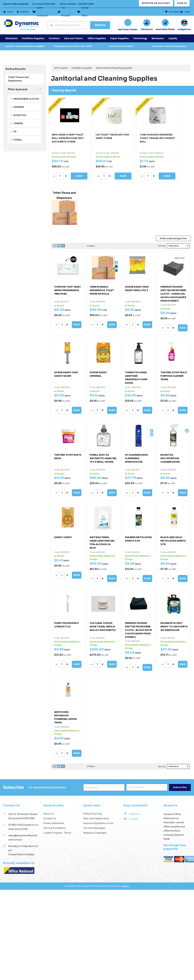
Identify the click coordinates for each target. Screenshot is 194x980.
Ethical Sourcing (92, 814)
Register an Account (156, 3)
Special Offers (83, 12)
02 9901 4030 (16, 825)
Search (100, 25)
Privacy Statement (54, 823)
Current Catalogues (94, 828)
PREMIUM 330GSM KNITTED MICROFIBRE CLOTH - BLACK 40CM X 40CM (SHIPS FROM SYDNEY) (138, 630)
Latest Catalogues (40, 12)
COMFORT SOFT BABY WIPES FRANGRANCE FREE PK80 (68, 290)
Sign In (182, 3)
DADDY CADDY (63, 537)
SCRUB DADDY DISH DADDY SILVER (66, 374)
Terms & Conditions (54, 828)
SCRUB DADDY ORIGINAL (98, 374)
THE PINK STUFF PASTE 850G (68, 457)
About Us (49, 814)
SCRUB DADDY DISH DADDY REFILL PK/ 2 (137, 289)
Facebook (132, 814)
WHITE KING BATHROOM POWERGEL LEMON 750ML (65, 717)
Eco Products (64, 12)
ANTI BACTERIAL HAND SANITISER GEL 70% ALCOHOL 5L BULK (102, 543)
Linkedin (131, 819)
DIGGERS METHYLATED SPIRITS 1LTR (138, 539)
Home (8, 12)
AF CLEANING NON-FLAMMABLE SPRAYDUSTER (137, 458)
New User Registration (96, 818)
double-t (125, 886)
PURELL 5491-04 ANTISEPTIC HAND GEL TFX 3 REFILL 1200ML (103, 458)
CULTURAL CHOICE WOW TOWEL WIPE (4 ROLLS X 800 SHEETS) (103, 627)
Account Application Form (98, 823)
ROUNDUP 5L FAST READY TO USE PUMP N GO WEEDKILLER (174, 627)
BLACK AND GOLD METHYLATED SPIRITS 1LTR (173, 541)
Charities (23, 12)
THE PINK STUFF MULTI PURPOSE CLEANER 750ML (174, 376)
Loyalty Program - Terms (57, 833)
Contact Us (50, 818)
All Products (61, 68)
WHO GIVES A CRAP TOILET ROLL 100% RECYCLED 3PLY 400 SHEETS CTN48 (68, 138)
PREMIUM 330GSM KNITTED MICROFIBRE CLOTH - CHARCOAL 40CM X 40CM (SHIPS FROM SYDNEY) (173, 294)
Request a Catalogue (95, 833)
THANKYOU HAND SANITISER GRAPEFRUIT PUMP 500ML (136, 378)
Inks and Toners (74, 38)
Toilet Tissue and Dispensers (18, 79)
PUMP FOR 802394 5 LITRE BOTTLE (66, 625)
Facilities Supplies (82, 68)
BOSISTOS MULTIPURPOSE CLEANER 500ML (170, 458)
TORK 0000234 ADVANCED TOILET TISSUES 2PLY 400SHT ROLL (157, 138)
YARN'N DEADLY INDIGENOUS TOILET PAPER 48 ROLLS (102, 290)
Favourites (172, 12)
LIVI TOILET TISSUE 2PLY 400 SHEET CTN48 (112, 136)
